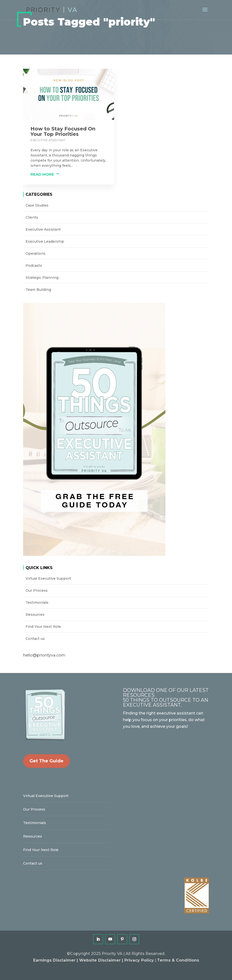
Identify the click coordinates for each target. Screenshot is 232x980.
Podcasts (34, 266)
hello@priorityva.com (44, 655)
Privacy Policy (139, 960)
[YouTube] (110, 939)
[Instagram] (134, 939)
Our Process (37, 590)
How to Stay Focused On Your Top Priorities (63, 131)
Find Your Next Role (43, 627)
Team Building (38, 290)
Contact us (35, 639)
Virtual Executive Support (48, 578)
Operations (36, 253)
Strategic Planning (42, 278)
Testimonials (37, 602)
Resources (35, 615)
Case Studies (37, 205)
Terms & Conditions (178, 960)
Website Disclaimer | (102, 960)
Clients (32, 217)
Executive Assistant (48, 140)
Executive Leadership (45, 241)
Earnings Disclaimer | (56, 960)
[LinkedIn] (98, 939)
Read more (42, 174)
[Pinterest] (122, 939)
